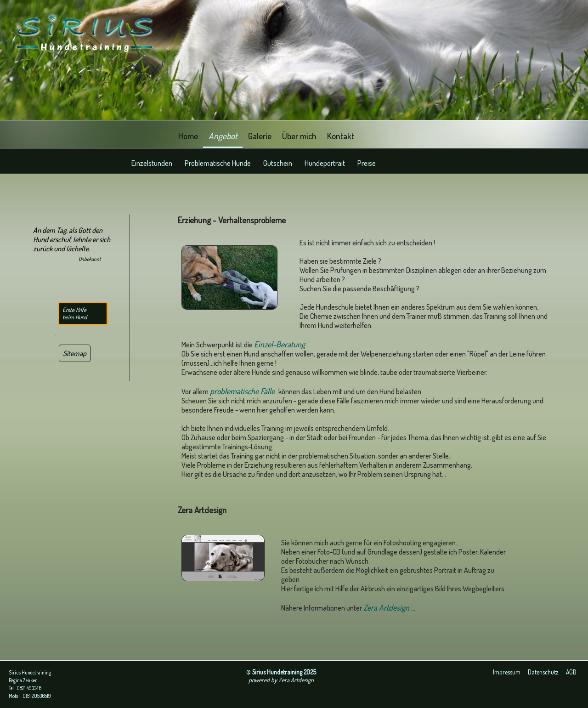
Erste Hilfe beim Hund (75, 313)
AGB (571, 672)
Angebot (223, 135)
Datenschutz (543, 672)
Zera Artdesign (387, 607)
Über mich (299, 135)
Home (188, 135)
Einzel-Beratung (280, 344)
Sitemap (75, 353)
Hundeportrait (325, 163)
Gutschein (278, 163)
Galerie (260, 135)
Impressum (507, 672)
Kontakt (341, 135)
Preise (367, 163)
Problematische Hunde (218, 163)
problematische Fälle (244, 391)
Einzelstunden (152, 163)
